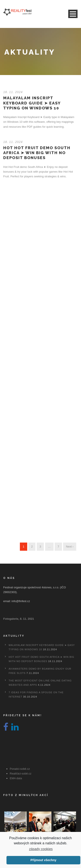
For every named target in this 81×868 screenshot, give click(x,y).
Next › (70, 547)
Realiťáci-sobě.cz (21, 774)
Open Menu (73, 14)
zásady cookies (41, 849)
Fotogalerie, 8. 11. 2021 (19, 619)
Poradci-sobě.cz (20, 769)
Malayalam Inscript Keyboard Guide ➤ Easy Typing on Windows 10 (32, 103)
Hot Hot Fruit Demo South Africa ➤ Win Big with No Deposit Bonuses (37, 153)
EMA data (16, 778)
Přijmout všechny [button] (43, 860)
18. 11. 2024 (13, 92)
